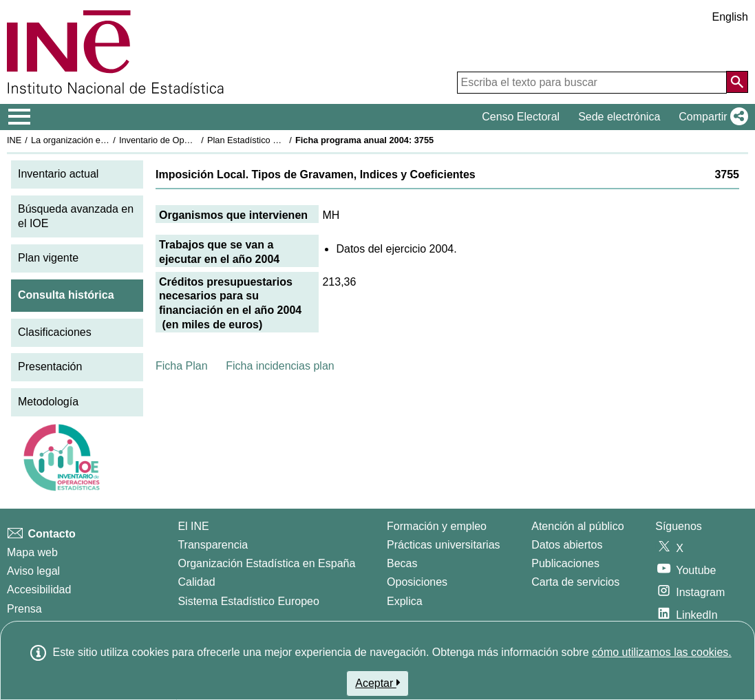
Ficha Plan (182, 366)
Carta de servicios (575, 582)
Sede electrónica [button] (619, 117)
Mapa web (32, 552)
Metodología (48, 402)
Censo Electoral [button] (521, 117)
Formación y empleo (437, 526)
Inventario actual (58, 174)
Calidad (196, 582)
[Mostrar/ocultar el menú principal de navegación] (20, 117)
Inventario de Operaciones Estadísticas (196, 140)
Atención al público (577, 526)
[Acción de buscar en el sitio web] (737, 82)
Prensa (24, 609)
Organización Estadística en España (266, 563)
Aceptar (377, 683)
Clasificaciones (55, 332)
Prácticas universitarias (444, 545)
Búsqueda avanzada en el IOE (76, 216)
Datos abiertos (567, 545)
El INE (193, 526)
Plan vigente (48, 258)
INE (14, 140)
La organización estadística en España (107, 140)
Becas (402, 563)
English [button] (730, 17)
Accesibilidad (39, 590)
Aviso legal (33, 571)
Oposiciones (417, 582)
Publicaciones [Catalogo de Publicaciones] (565, 563)
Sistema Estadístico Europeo (248, 601)
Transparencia (213, 545)
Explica (405, 601)
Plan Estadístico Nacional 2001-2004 (279, 140)
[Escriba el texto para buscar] (592, 83)
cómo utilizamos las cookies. (662, 652)
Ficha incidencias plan (280, 366)
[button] (711, 117)
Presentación (50, 367)
